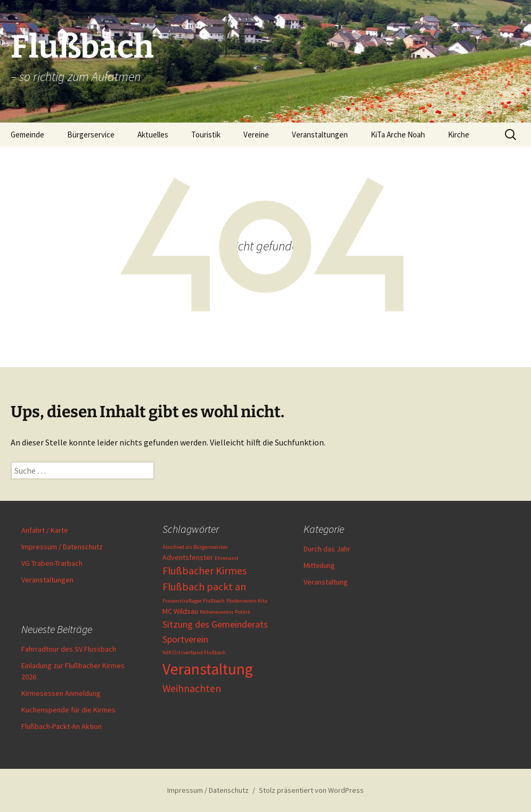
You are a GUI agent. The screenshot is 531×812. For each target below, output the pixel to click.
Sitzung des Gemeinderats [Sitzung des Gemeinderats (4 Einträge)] (215, 624)
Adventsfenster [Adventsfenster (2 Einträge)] (188, 557)
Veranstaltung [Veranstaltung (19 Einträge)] (208, 669)
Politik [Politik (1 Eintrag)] (243, 612)
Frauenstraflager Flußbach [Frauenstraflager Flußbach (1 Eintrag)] (194, 601)
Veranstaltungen (320, 135)
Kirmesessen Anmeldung (61, 693)
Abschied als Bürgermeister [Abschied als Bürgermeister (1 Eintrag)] (195, 547)
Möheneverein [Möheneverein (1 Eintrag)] (217, 612)
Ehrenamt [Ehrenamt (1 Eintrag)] (227, 558)
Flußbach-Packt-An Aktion (62, 726)
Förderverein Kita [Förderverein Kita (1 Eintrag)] (247, 601)
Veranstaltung (326, 582)
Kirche (459, 135)
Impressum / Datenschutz (62, 547)
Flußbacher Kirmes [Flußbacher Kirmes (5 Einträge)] (205, 571)
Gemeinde (27, 135)
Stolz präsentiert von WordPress (311, 790)
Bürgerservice (91, 135)
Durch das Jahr (327, 549)
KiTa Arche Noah (398, 135)
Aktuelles (153, 135)
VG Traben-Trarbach (52, 563)
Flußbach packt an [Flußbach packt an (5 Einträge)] (204, 587)
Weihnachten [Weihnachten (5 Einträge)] (192, 688)
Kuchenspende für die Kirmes (68, 710)
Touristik (206, 135)
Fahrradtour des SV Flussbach (69, 649)
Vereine (256, 135)
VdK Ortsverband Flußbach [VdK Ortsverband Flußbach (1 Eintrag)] (194, 652)
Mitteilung (319, 565)
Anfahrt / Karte (45, 530)
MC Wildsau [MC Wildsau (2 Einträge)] (180, 611)
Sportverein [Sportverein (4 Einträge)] (185, 639)
